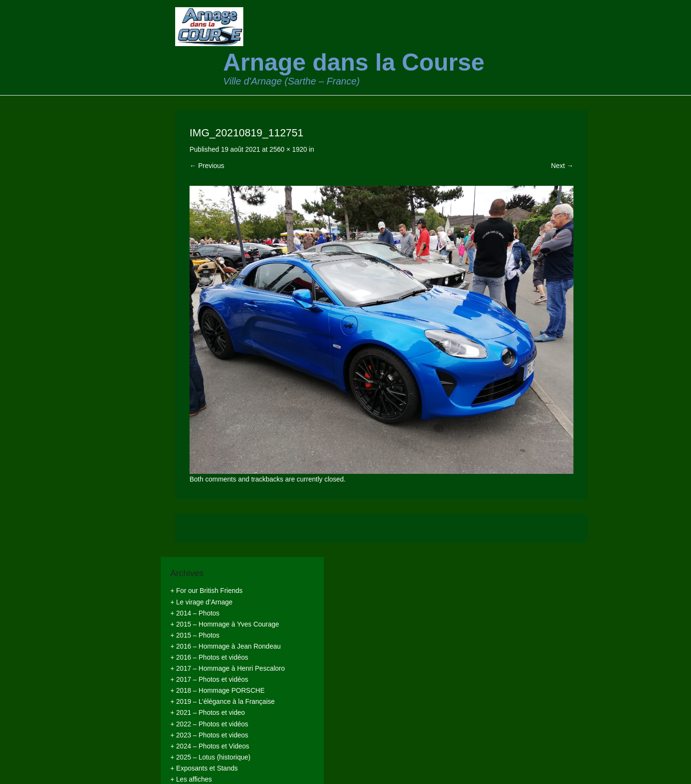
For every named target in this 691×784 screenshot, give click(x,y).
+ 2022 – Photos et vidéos (209, 724)
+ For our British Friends (207, 591)
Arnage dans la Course (354, 62)
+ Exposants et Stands (204, 768)
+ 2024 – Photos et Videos (210, 746)
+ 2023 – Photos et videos (209, 735)
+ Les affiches (191, 779)
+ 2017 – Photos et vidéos (209, 679)
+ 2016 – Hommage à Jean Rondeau (226, 646)
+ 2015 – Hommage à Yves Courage (225, 624)
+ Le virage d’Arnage (202, 602)
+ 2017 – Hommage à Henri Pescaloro (228, 668)
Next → (562, 166)
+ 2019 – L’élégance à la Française (223, 701)
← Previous (207, 166)
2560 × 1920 (288, 149)
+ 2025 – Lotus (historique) (210, 757)
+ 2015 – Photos (195, 635)
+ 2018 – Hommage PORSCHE (217, 690)
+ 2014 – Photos (195, 613)
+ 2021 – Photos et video (208, 712)
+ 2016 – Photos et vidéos (209, 657)
